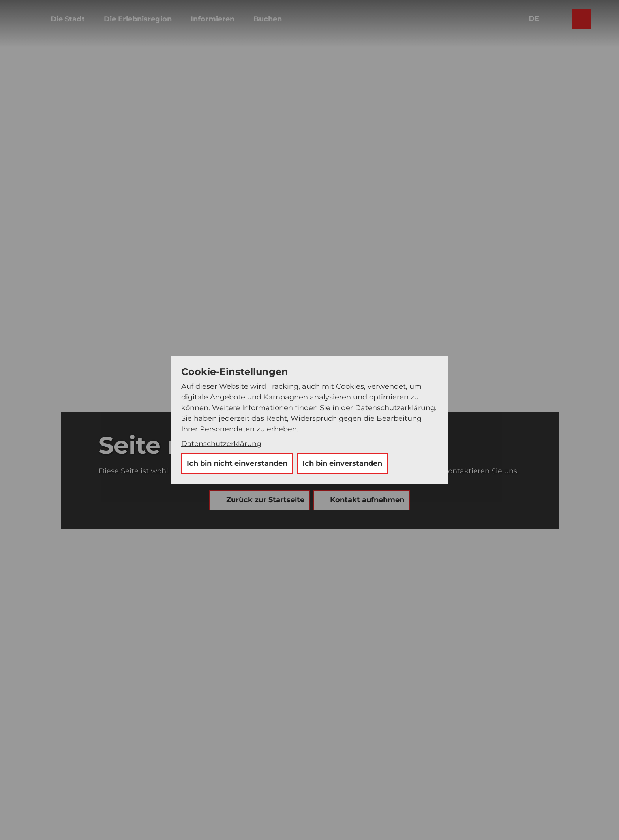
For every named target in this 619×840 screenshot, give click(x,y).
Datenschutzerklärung (221, 444)
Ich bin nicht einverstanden (237, 463)
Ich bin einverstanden (342, 463)
